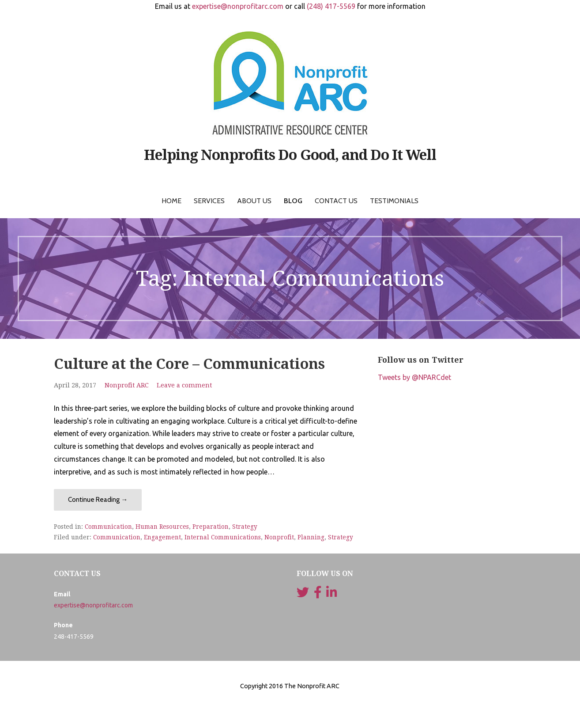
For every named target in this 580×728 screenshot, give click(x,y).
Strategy (245, 527)
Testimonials (394, 201)
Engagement (162, 537)
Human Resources (162, 527)
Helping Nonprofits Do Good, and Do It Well (290, 155)
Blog (293, 201)
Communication (108, 527)
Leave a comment (184, 385)
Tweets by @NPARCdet (414, 377)
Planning (311, 537)
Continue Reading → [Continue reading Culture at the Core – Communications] (98, 500)
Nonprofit (279, 537)
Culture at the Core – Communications (189, 364)
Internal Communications (223, 537)
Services (209, 201)
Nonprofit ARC (127, 385)
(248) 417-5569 (331, 6)
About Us (254, 201)
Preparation (211, 527)
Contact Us (336, 201)
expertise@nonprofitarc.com (238, 6)
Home (171, 201)
